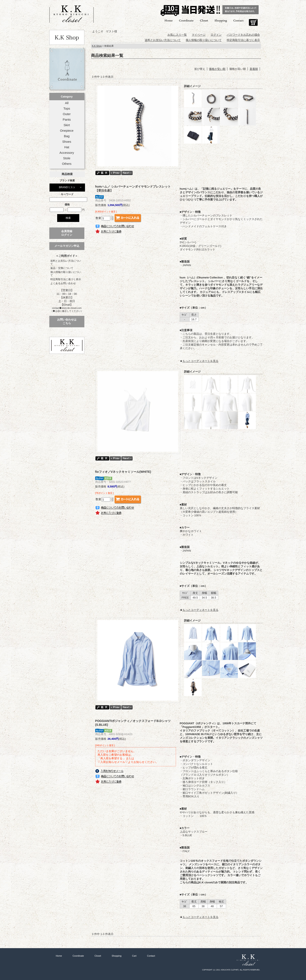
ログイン (216, 35)
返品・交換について (62, 268)
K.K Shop (97, 46)
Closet (204, 20)
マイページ (199, 35)
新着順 (254, 69)
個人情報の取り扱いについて (66, 274)
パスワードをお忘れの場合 (243, 35)
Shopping (221, 20)
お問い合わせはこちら (67, 321)
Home (169, 20)
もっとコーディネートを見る (200, 361)
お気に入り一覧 (177, 35)
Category (67, 97)
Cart (253, 23)
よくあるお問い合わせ (63, 283)
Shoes (67, 142)
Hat (67, 147)
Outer (67, 114)
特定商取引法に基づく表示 (66, 279)
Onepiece (67, 131)
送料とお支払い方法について (66, 262)
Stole (67, 158)
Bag (67, 136)
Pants (67, 120)
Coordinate (186, 20)
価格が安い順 (217, 69)
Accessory (67, 153)
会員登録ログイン (67, 233)
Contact (238, 20)
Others (67, 164)
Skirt (67, 125)
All (67, 103)
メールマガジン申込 (67, 246)
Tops (67, 109)
